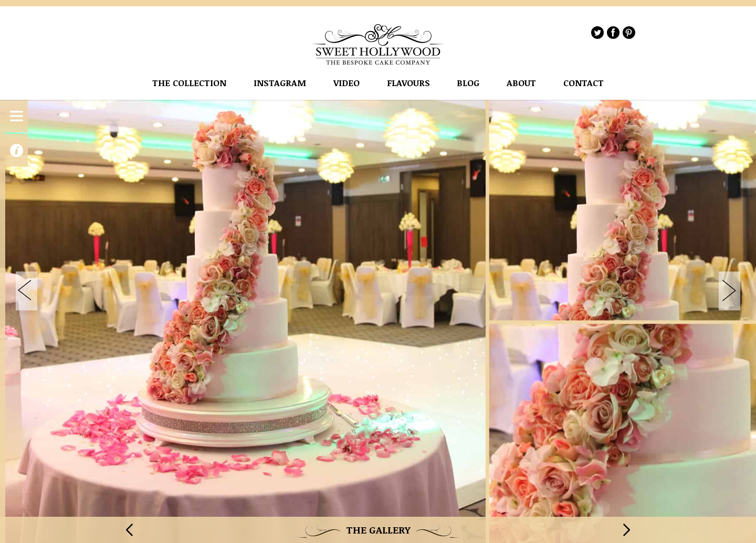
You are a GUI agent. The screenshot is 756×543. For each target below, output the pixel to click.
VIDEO (346, 83)
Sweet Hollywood (379, 44)
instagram (280, 83)
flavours (408, 83)
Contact (584, 83)
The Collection (189, 83)
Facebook (613, 33)
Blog (468, 83)
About (521, 83)
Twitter (597, 33)
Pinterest (629, 33)
